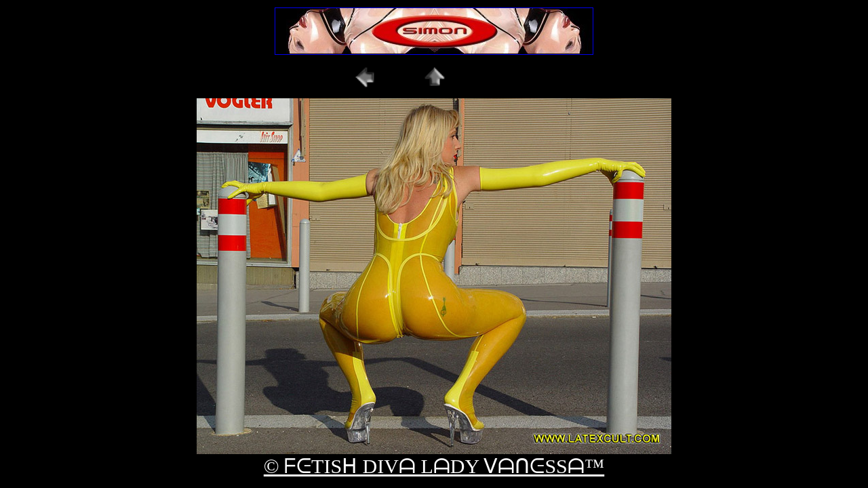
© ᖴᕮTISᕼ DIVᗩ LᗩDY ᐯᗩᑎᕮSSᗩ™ (434, 466)
